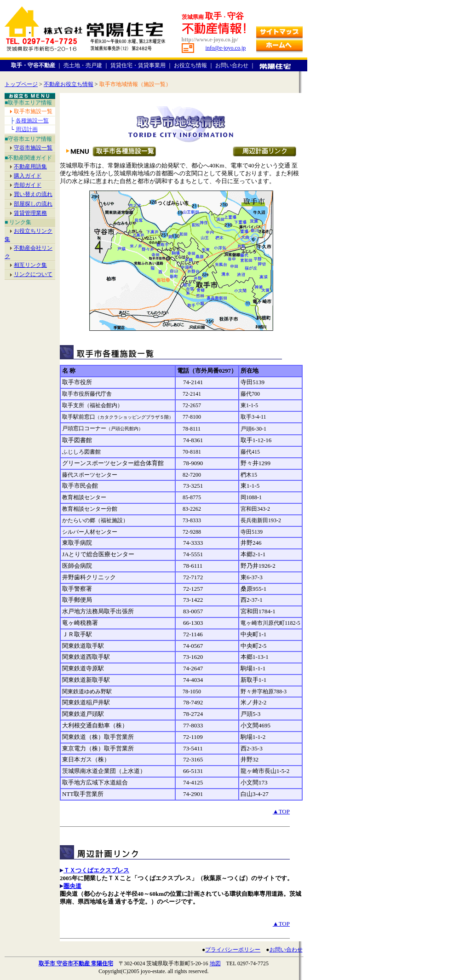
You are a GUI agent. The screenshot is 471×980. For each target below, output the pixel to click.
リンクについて (33, 274)
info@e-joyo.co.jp (226, 48)
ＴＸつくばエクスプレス (96, 870)
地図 (215, 963)
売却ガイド (28, 185)
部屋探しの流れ (33, 204)
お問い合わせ (286, 950)
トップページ (21, 84)
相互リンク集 (30, 265)
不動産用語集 (30, 167)
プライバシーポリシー (233, 950)
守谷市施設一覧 (33, 148)
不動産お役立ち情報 (69, 84)
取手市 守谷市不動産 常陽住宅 (76, 963)
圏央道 (72, 886)
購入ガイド (28, 176)
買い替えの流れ (33, 194)
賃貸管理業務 (30, 213)
